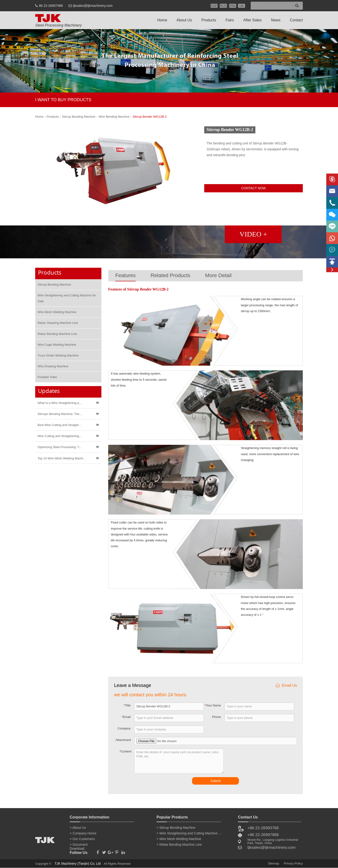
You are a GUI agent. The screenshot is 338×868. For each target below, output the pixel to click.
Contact (296, 20)
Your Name (213, 705)
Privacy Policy (293, 863)
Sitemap (273, 863)
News (276, 20)
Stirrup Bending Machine (79, 117)
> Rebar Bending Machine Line (179, 845)
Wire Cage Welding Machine (57, 345)
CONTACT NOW (253, 188)
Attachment (123, 740)
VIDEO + (253, 234)
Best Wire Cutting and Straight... (59, 425)
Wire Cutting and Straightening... (60, 436)
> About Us (78, 828)
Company (124, 728)
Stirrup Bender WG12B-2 (150, 117)
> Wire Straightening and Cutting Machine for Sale (189, 833)
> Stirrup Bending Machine (176, 828)
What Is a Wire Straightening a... (60, 403)
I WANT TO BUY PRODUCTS (63, 100)
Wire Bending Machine (114, 117)
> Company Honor (83, 833)
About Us (184, 20)
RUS (223, 6)
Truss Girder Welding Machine (58, 355)
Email (126, 717)
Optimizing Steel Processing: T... (60, 447)
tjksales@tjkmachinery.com (93, 6)
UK (242, 6)
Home (162, 20)
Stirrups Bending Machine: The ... (60, 414)
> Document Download (79, 845)
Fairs (230, 20)
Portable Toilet (47, 377)
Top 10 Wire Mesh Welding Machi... (61, 458)
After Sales (253, 20)
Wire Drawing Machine (53, 366)
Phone (217, 717)
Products (209, 20)
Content (126, 751)
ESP (214, 6)
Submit (216, 781)
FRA (233, 6)
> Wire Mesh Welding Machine (179, 839)
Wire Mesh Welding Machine (57, 312)
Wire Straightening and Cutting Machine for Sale (67, 298)
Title (127, 705)
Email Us (286, 685)
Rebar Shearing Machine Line (58, 323)
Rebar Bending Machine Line (57, 334)
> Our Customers (82, 839)
